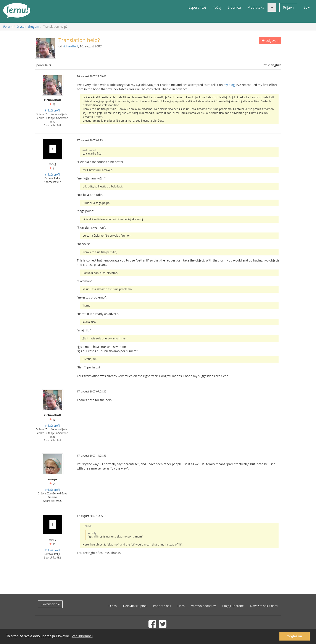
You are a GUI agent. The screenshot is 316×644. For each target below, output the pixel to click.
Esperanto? (197, 7)
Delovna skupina (135, 606)
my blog (229, 85)
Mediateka (256, 7)
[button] (272, 7)
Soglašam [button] (295, 636)
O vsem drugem (28, 27)
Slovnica (234, 7)
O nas (113, 606)
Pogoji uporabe (233, 606)
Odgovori (270, 41)
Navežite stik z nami (264, 606)
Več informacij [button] (82, 636)
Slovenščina (50, 604)
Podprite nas (162, 606)
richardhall (71, 46)
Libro (181, 606)
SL (307, 7)
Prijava (288, 8)
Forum (8, 27)
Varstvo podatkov (203, 606)
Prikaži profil (52, 110)
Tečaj (217, 7)
